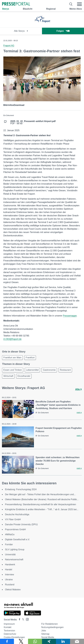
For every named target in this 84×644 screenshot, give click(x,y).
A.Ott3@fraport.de (12, 339)
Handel (9, 570)
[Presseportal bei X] (22, 620)
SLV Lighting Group (15, 549)
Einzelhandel (24, 376)
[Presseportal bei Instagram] (26, 619)
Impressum (9, 624)
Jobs (44, 631)
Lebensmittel (32, 370)
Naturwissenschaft (14, 560)
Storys (6, 9)
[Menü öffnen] (79, 4)
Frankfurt (30, 358)
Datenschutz (10, 634)
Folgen (63, 31)
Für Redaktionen (50, 624)
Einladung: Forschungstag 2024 (21, 489)
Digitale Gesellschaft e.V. (17, 539)
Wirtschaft (8, 376)
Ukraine (9, 580)
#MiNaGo (10, 534)
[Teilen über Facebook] (7, 641)
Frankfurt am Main (12, 358)
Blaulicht (28, 9)
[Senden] (77, 641)
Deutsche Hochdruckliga (17, 514)
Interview (9, 575)
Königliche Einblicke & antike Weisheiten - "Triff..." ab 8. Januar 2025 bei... (42, 509)
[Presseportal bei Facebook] (19, 620)
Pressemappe (70, 316)
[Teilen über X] (21, 641)
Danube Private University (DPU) (21, 524)
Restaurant (65, 370)
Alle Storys (21, 31)
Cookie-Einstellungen (14, 637)
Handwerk (10, 565)
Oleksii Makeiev (13, 590)
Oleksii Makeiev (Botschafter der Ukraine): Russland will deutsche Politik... (42, 499)
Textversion (9, 631)
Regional (51, 9)
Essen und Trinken (13, 370)
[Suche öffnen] (71, 4)
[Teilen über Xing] (49, 641)
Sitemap (45, 634)
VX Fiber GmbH (13, 519)
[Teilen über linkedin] (63, 641)
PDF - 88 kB (33, 122)
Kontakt (8, 627)
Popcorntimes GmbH (15, 529)
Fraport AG (9, 46)
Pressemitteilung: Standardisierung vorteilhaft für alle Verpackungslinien (41, 504)
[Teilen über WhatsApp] (35, 641)
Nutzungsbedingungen (52, 627)
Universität (10, 554)
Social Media (48, 637)
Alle (78, 389)
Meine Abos (76, 9)
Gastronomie (49, 370)
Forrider (9, 544)
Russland (10, 585)
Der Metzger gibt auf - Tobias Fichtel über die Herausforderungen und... (40, 494)
